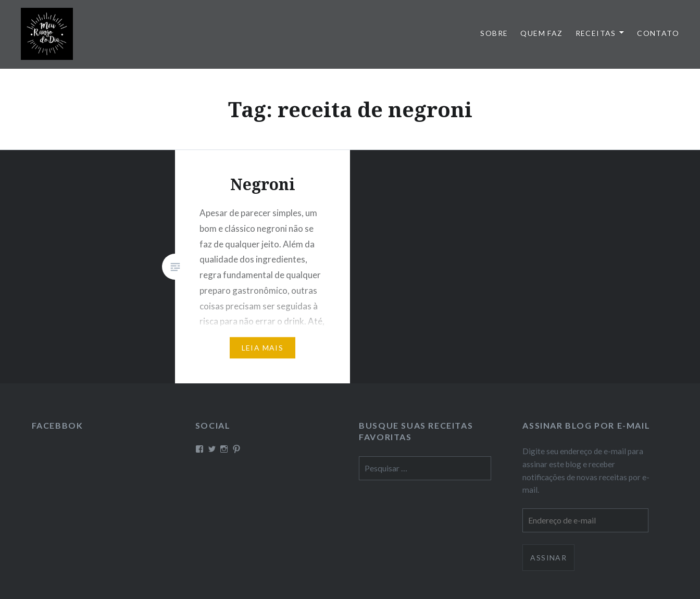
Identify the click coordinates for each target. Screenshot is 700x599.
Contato (658, 33)
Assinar (548, 558)
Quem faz (541, 33)
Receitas (596, 33)
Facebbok (58, 425)
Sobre (494, 33)
